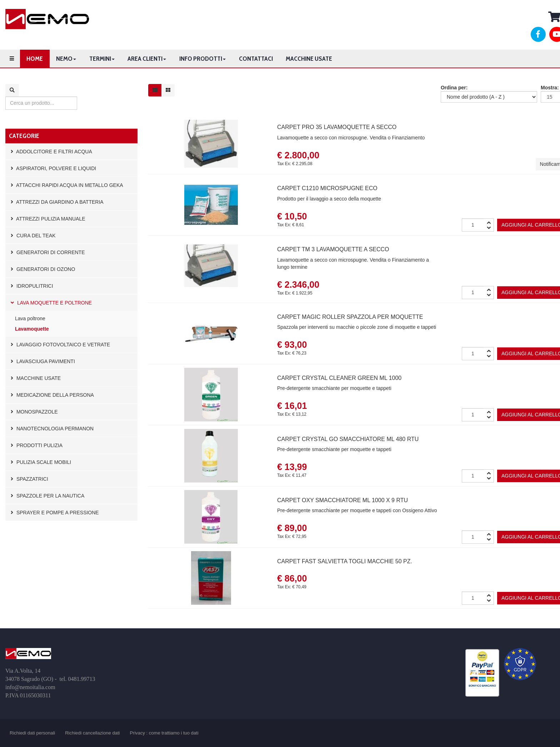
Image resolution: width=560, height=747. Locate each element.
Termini (102, 59)
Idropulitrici (32, 286)
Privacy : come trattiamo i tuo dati (164, 733)
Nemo (66, 59)
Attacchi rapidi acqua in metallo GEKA (67, 185)
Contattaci (256, 59)
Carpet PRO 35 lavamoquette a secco (337, 127)
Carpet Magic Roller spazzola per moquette (350, 317)
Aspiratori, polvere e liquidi (53, 168)
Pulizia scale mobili (41, 462)
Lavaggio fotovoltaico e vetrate (60, 345)
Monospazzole (34, 412)
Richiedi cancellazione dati (92, 733)
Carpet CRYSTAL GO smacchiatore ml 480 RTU (348, 439)
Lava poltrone (30, 318)
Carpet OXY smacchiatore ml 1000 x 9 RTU (342, 500)
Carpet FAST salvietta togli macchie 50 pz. (345, 561)
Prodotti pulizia (37, 445)
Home (35, 59)
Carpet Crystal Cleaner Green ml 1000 (339, 378)
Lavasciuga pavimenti (43, 361)
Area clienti (147, 59)
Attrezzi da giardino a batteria (57, 202)
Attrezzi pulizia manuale (48, 219)
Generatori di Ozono (43, 269)
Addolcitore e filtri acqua (51, 152)
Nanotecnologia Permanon (52, 429)
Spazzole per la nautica (47, 496)
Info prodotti (202, 59)
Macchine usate (309, 59)
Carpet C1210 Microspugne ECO (327, 188)
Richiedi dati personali (32, 733)
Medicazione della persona (52, 395)
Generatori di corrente (48, 252)
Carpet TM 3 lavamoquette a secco (333, 249)
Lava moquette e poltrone (51, 303)
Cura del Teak (33, 236)
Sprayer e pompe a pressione (55, 513)
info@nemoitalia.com (30, 687)
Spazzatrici (29, 479)
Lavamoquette (32, 329)
